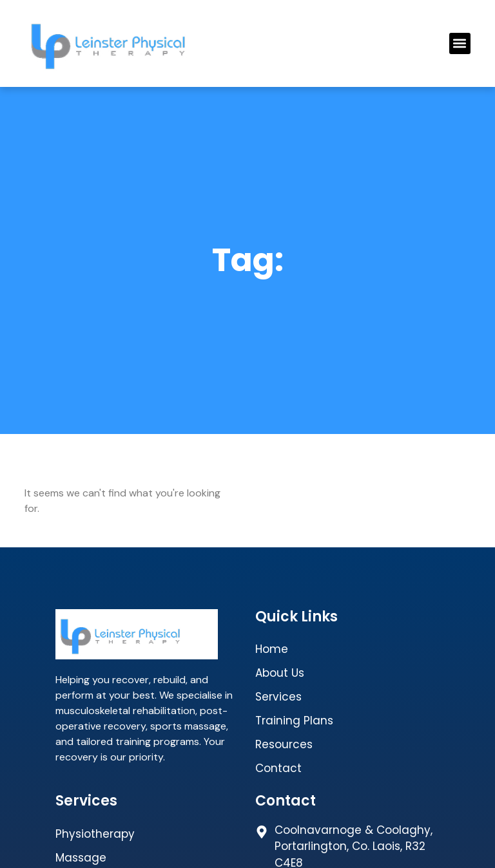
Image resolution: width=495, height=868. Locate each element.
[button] (460, 43)
